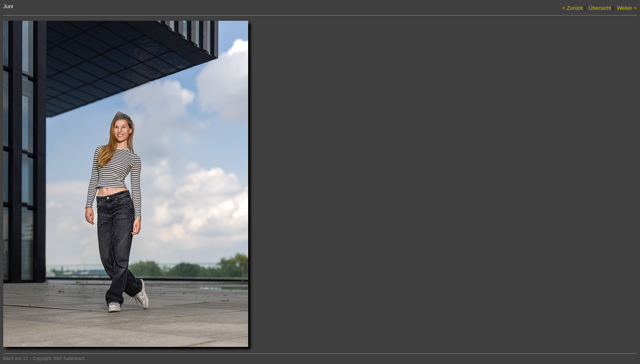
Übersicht (600, 8)
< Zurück (572, 8)
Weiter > (627, 8)
